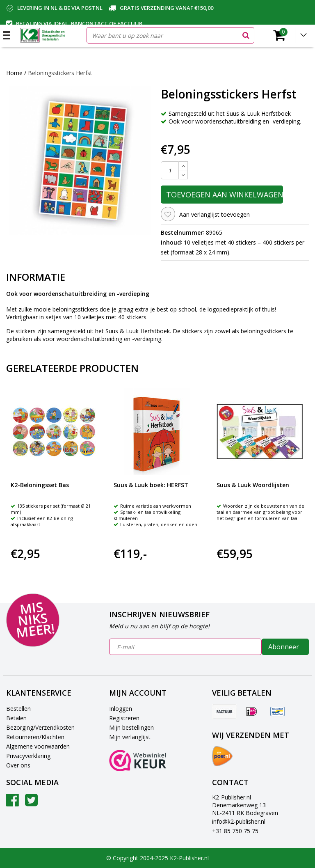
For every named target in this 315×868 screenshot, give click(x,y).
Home (14, 73)
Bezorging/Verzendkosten (40, 727)
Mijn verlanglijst (130, 737)
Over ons (18, 765)
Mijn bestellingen (131, 727)
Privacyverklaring (28, 756)
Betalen (16, 718)
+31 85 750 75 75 (235, 831)
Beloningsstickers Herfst (60, 73)
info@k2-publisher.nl (239, 821)
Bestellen (18, 709)
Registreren (124, 718)
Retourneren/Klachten (35, 737)
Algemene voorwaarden (38, 746)
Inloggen (121, 709)
